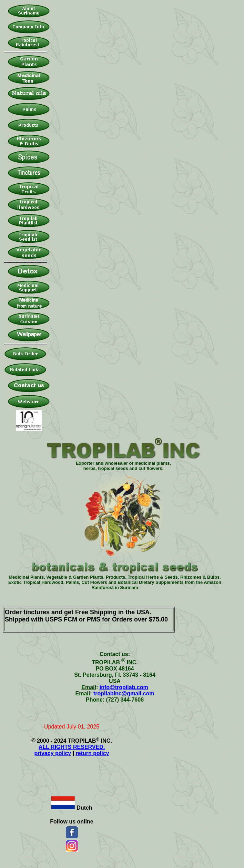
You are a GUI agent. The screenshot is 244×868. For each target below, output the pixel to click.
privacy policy (53, 753)
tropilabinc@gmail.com (124, 693)
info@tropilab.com (124, 687)
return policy (93, 753)
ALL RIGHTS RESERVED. (72, 747)
